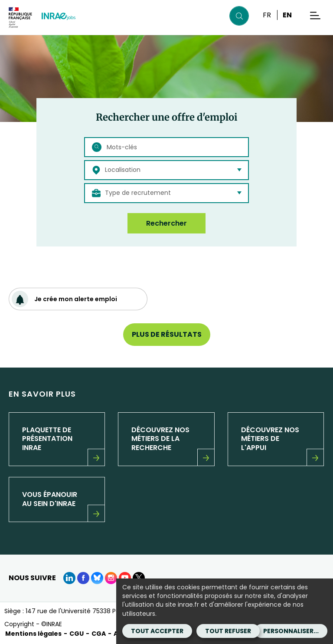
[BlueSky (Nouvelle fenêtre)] (97, 578)
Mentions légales (33, 634)
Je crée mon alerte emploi (64, 299)
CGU (77, 634)
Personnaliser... (291, 631)
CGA (99, 634)
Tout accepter (157, 631)
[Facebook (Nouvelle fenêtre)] (83, 578)
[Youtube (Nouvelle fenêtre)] (125, 578)
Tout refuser (228, 631)
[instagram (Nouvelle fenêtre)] (111, 578)
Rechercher (166, 223)
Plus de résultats (167, 334)
